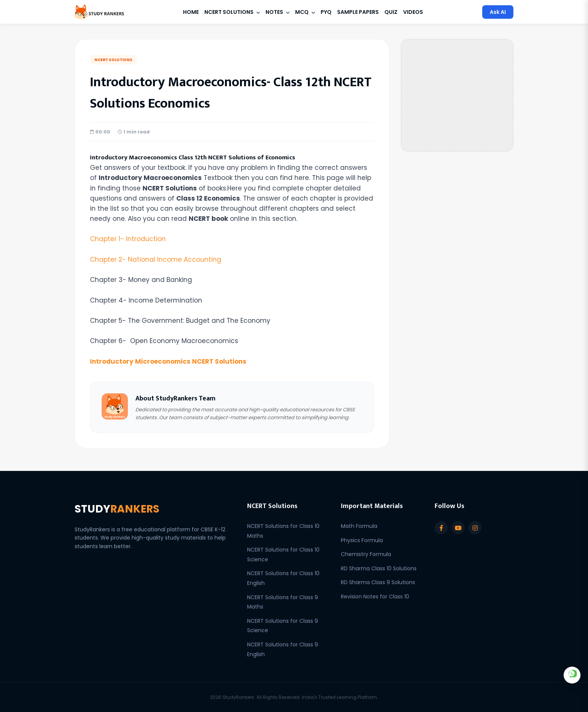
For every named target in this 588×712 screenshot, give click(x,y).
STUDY (117, 509)
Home (191, 12)
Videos (413, 12)
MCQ (305, 12)
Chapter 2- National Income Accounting (156, 259)
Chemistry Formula (366, 554)
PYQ (326, 12)
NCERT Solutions (232, 12)
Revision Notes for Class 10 (375, 597)
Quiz (391, 12)
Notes (277, 12)
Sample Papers (358, 12)
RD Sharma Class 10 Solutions (379, 568)
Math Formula (359, 526)
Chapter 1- (128, 239)
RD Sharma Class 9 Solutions (378, 582)
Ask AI (498, 12)
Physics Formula (362, 540)
